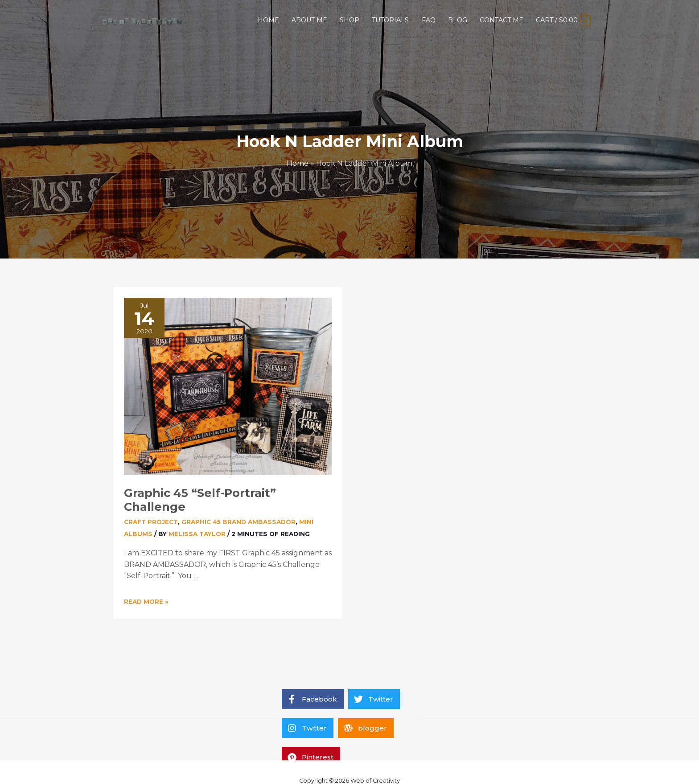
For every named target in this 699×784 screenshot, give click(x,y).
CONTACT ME (502, 20)
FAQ (429, 20)
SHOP (349, 20)
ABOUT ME (309, 20)
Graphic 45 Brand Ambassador (238, 522)
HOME (268, 20)
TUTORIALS (390, 20)
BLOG (458, 20)
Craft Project (151, 522)
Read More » (146, 602)
